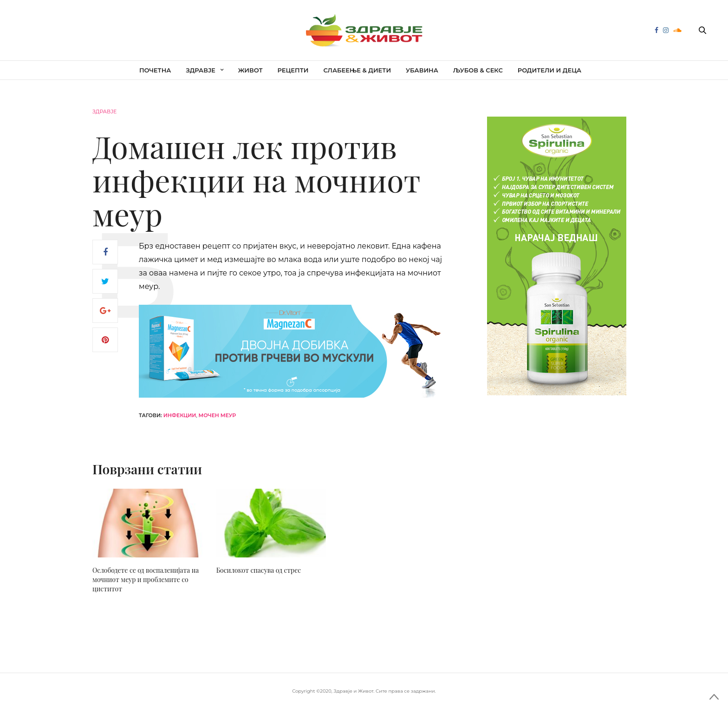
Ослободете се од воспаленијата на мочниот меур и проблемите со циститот (146, 580)
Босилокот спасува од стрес (259, 570)
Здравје (200, 70)
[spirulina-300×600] (557, 255)
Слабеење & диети (357, 70)
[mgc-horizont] (294, 351)
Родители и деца (549, 70)
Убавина (422, 70)
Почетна (155, 70)
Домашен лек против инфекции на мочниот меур (257, 180)
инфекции (180, 415)
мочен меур (218, 415)
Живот (250, 70)
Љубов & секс (478, 70)
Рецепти (293, 70)
